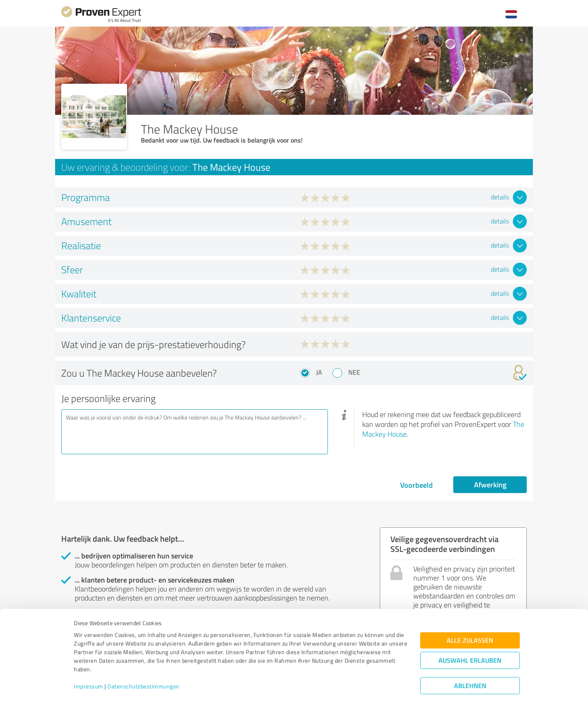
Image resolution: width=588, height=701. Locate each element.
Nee (354, 372)
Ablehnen (470, 662)
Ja (319, 372)
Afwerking (490, 484)
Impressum (89, 663)
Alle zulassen (470, 617)
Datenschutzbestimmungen (144, 663)
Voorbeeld (416, 485)
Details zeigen (351, 686)
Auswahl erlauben (470, 637)
